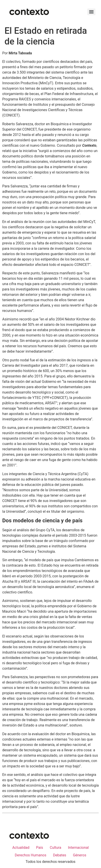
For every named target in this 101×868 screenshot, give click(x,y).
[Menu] (91, 12)
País (40, 848)
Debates (60, 855)
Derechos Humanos (31, 855)
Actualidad (21, 848)
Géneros (80, 855)
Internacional (78, 848)
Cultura (56, 848)
